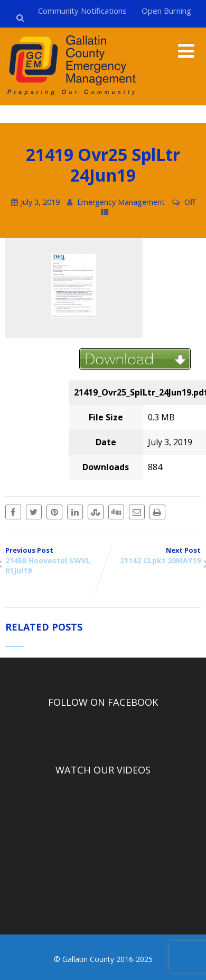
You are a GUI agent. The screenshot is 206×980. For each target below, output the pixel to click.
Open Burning (166, 11)
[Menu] (186, 51)
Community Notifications (82, 11)
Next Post (152, 555)
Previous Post (54, 560)
